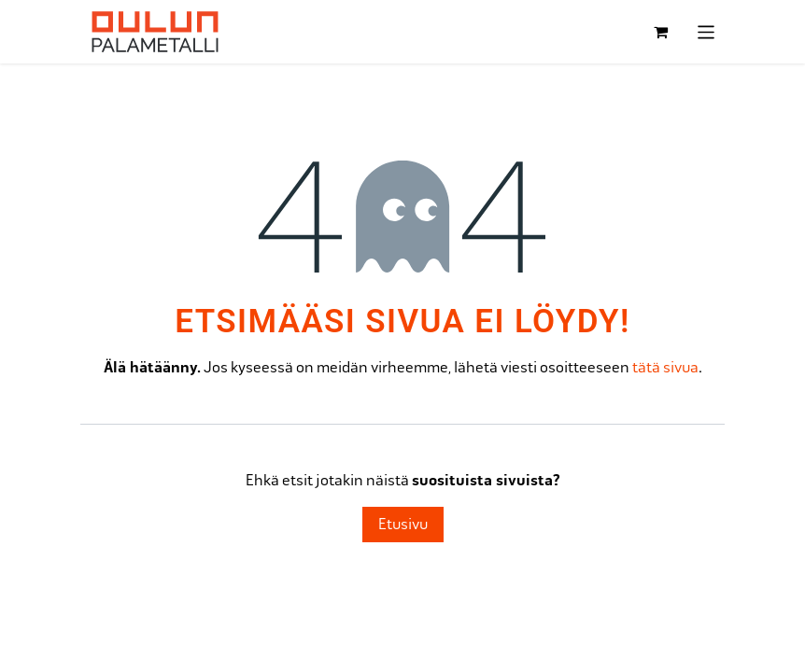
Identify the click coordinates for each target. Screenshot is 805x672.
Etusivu (403, 524)
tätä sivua (665, 367)
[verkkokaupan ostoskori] (661, 32)
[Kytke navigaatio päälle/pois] (706, 32)
